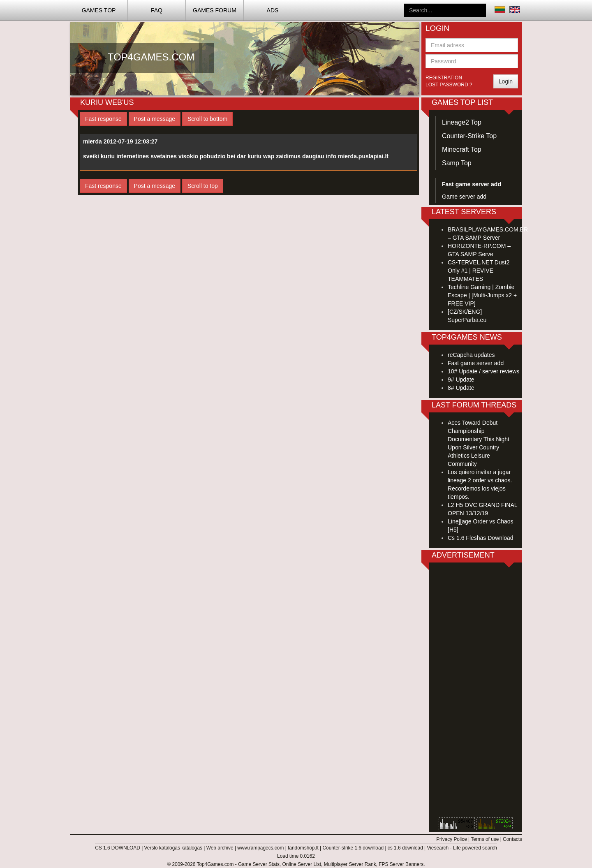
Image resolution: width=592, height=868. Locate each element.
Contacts (512, 839)
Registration (444, 78)
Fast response (103, 119)
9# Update (461, 380)
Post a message (155, 119)
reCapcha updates (471, 355)
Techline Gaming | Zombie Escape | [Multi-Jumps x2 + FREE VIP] (482, 295)
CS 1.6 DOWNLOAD (118, 848)
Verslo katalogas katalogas (173, 848)
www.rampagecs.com (260, 848)
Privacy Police (452, 839)
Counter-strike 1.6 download (353, 848)
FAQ (157, 10)
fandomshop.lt (303, 848)
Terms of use (485, 839)
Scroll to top (203, 186)
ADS (273, 10)
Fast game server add (476, 363)
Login (506, 81)
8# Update (461, 388)
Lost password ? (449, 85)
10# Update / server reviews (483, 371)
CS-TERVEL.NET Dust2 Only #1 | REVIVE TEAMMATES (479, 271)
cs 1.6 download (405, 848)
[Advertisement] (476, 692)
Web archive (220, 848)
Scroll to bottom (207, 119)
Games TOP (99, 10)
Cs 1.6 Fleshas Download (481, 538)
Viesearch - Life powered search (462, 848)
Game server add (464, 197)
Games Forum (215, 10)
